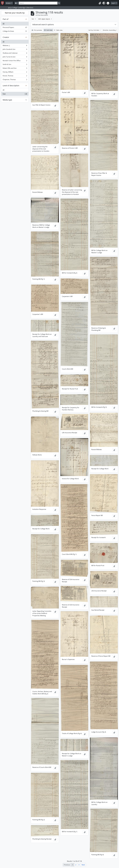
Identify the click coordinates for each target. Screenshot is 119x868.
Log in (114, 3)
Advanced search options (43, 24)
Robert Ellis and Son (15, 69)
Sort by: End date (94, 30)
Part (15, 94)
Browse (9, 3)
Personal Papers (15, 28)
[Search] (38, 3)
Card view (48, 30)
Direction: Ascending (109, 30)
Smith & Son (15, 65)
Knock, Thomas (15, 76)
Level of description (11, 86)
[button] (100, 3)
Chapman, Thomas (15, 80)
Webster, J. (15, 46)
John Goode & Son (15, 50)
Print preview (37, 30)
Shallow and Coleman (15, 53)
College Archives (15, 32)
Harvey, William (15, 72)
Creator (6, 37)
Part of (6, 19)
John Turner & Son (15, 57)
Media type (7, 100)
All (3, 24)
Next (83, 865)
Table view (58, 30)
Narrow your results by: (15, 13)
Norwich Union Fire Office (15, 61)
